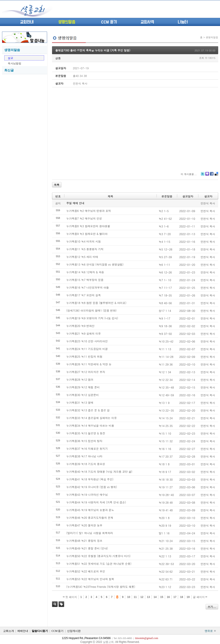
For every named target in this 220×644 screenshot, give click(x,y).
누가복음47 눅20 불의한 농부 (84, 525)
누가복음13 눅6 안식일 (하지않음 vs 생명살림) (95, 264)
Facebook (211, 175)
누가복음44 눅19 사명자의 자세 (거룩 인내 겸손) (96, 502)
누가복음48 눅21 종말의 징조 (84, 541)
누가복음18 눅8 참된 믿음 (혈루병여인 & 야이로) (96, 303)
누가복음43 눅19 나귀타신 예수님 (87, 495)
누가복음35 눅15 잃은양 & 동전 (86, 433)
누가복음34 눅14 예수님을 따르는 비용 (90, 425)
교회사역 (147, 22)
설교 (11, 58)
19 (188, 597)
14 (155, 597)
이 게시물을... (189, 174)
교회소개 (9, 631)
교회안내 (27, 22)
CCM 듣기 (109, 22)
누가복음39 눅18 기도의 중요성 (86, 464)
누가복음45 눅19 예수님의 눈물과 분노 (90, 510)
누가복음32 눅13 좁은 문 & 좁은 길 (88, 410)
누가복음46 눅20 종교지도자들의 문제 (90, 518)
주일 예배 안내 (75, 203)
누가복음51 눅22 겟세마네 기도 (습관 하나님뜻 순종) (99, 564)
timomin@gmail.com (147, 638)
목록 (57, 185)
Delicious (216, 175)
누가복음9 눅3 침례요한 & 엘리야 (87, 234)
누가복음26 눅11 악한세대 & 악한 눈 (89, 364)
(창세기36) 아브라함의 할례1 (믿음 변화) (92, 310)
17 (175, 597)
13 (149, 597)
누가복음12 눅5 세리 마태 (82, 257)
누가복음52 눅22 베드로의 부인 (86, 571)
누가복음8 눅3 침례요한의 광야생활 (88, 226)
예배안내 (23, 631)
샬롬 (58, 58)
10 (128, 597)
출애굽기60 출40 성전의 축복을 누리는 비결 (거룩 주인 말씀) (93, 50)
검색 (55, 604)
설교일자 (188, 196)
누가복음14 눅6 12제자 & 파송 (85, 272)
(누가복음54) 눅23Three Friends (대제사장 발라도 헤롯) (101, 587)
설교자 (208, 196)
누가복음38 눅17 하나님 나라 (84, 456)
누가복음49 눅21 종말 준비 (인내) (87, 548)
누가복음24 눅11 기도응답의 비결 (87, 349)
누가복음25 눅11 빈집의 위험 (84, 356)
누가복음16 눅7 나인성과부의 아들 (88, 287)
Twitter (203, 175)
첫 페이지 (70, 597)
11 (135, 597)
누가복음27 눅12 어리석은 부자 (86, 372)
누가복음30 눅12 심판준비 (83, 395)
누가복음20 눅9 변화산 (81, 326)
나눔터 (183, 22)
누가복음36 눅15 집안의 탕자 (84, 441)
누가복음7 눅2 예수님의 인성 (84, 218)
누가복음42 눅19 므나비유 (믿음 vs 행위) (92, 487)
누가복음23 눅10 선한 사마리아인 (87, 341)
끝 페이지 (200, 597)
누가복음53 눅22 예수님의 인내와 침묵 (90, 579)
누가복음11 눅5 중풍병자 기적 (85, 249)
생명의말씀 (67, 22)
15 (162, 597)
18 (181, 597)
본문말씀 (167, 196)
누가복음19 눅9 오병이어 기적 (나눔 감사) (92, 318)
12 (142, 597)
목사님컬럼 (15, 63)
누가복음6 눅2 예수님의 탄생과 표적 (89, 211)
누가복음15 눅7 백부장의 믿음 (85, 280)
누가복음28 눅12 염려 (80, 379)
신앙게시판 (74, 631)
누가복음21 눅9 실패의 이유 (84, 333)
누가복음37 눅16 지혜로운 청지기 (87, 448)
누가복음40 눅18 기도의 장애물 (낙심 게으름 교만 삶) (99, 471)
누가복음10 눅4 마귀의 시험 (84, 241)
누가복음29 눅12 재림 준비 (83, 387)
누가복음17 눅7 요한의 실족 (84, 295)
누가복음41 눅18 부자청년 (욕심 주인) (90, 479)
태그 (61, 604)
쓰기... (212, 607)
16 (168, 597)
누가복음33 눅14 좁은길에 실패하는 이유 (92, 418)
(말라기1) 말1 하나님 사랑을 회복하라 (90, 533)
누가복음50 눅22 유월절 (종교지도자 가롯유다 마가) (99, 556)
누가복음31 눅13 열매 (80, 402)
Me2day (207, 175)
